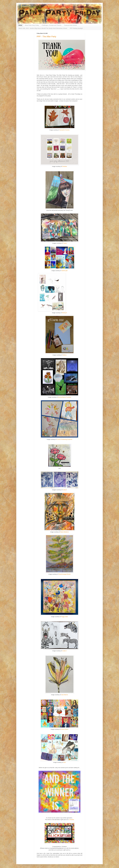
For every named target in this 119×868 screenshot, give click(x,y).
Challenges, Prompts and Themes (51, 25)
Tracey (65, 243)
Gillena (64, 355)
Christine (65, 166)
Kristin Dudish (64, 729)
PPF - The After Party (46, 37)
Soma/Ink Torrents (64, 130)
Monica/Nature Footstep (65, 397)
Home (20, 25)
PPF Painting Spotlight (76, 28)
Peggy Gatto (64, 617)
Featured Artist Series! (71, 25)
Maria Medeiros (64, 532)
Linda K (65, 490)
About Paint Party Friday (32, 25)
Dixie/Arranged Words (64, 574)
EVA (64, 762)
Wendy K (64, 313)
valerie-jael (65, 271)
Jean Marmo (64, 695)
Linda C (64, 651)
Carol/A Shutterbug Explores (65, 439)
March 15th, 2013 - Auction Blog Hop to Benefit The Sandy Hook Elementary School (43, 28)
